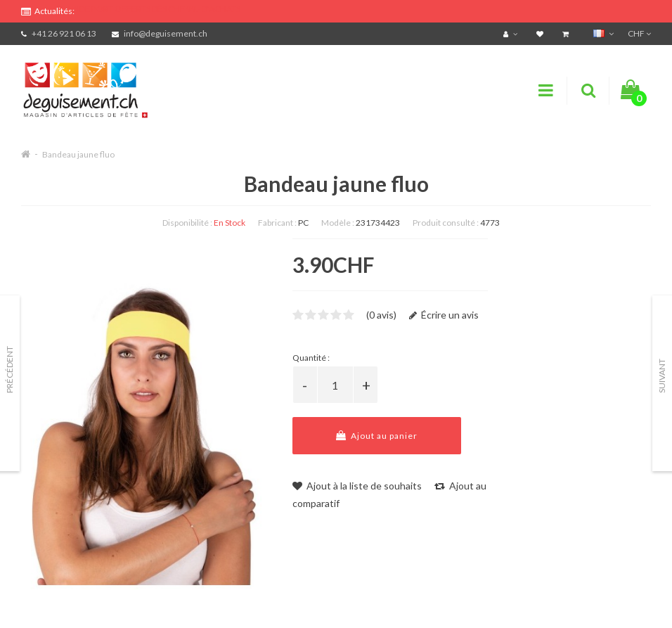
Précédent (9, 370)
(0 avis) (381, 315)
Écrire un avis (444, 315)
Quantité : (311, 358)
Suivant (662, 376)
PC (303, 223)
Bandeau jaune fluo (78, 154)
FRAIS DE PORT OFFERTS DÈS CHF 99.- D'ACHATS (148, 9)
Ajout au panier (377, 436)
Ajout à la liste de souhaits (357, 486)
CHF (639, 33)
